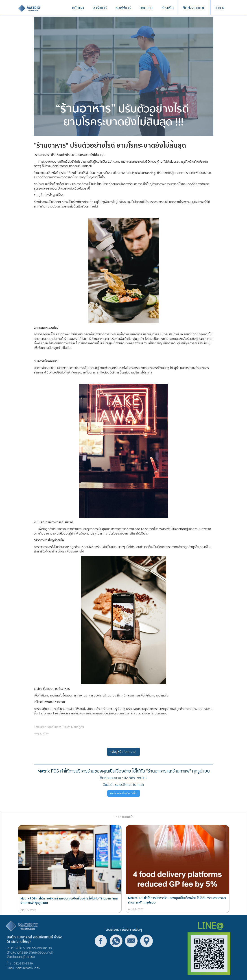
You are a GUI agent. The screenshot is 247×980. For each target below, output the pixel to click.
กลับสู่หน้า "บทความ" (123, 752)
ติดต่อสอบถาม (194, 8)
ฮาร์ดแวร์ (100, 8)
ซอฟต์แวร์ (123, 8)
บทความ (146, 8)
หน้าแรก (78, 8)
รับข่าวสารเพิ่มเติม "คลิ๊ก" (123, 793)
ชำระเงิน (168, 8)
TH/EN (219, 8)
